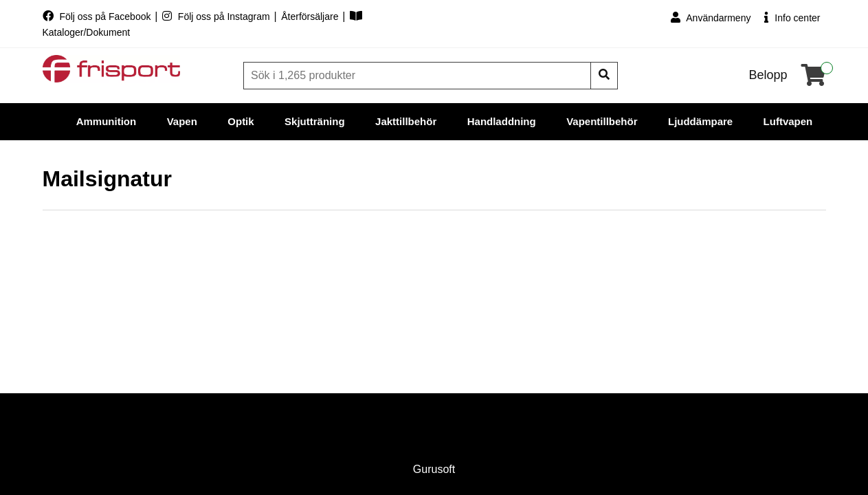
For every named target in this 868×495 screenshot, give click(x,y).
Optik (241, 121)
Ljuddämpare (700, 121)
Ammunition (107, 121)
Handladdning (502, 121)
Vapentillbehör (602, 121)
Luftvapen (788, 121)
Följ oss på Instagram (218, 16)
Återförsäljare (311, 16)
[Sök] (419, 76)
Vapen (182, 121)
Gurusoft (434, 469)
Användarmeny (711, 18)
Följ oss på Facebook (98, 16)
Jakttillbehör (406, 121)
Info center (792, 18)
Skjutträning (315, 121)
